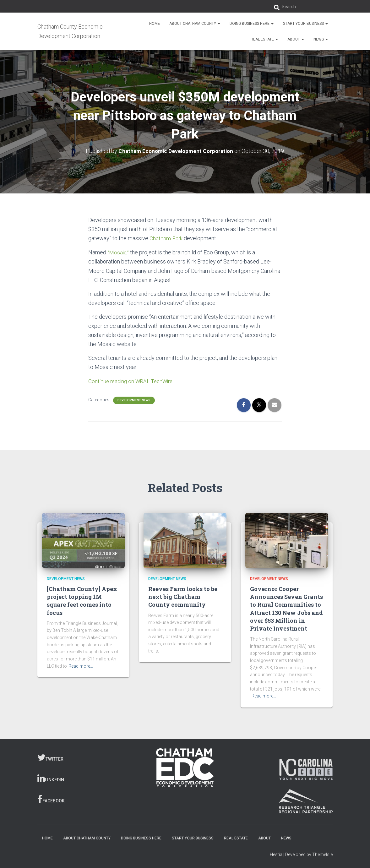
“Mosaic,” (119, 252)
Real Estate (264, 39)
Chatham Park (166, 238)
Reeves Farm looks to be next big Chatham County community (183, 596)
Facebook (51, 799)
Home (155, 24)
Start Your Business (305, 24)
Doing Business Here (252, 24)
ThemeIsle (322, 854)
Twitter (50, 757)
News (321, 39)
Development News (134, 400)
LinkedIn (51, 778)
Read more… (81, 665)
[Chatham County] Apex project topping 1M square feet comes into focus (82, 600)
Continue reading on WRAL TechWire (133, 380)
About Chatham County (195, 24)
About (296, 39)
